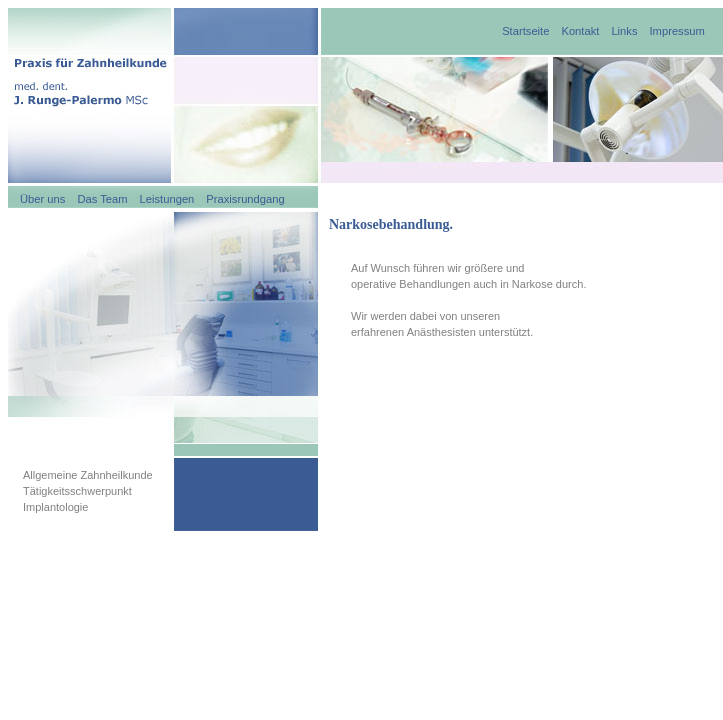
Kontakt (580, 31)
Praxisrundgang (245, 199)
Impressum (677, 31)
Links (624, 31)
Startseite (525, 31)
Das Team (102, 199)
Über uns (42, 199)
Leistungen (167, 199)
